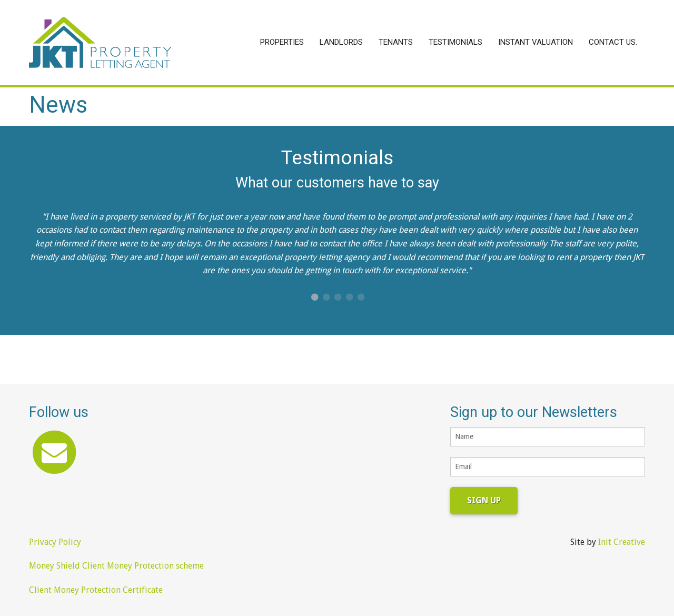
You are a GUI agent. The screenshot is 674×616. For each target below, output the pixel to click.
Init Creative (622, 542)
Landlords (341, 42)
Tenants (396, 42)
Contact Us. (613, 42)
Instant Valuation (536, 42)
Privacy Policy (55, 542)
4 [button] (349, 297)
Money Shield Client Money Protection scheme (116, 566)
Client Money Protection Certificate (96, 590)
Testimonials (455, 42)
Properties (282, 42)
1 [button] (314, 297)
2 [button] (326, 297)
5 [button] (361, 297)
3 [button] (338, 297)
